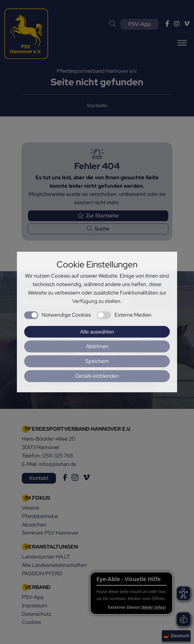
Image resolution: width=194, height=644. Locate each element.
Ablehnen (97, 346)
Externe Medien (133, 315)
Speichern (97, 361)
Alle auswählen (97, 332)
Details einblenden (97, 376)
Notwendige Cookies (66, 315)
